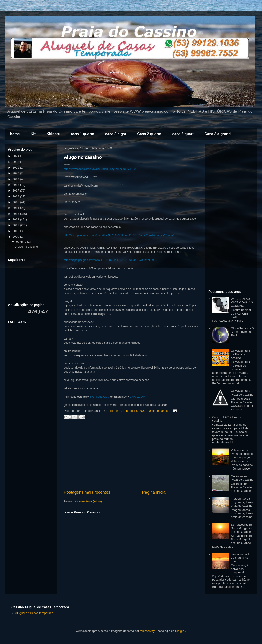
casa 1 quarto (83, 134)
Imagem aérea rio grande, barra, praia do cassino (242, 502)
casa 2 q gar (116, 134)
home (15, 134)
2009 (16, 237)
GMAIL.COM (137, 397)
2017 (16, 191)
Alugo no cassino (83, 157)
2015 (16, 202)
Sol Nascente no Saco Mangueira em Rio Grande (242, 528)
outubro (22, 242)
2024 (16, 156)
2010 (16, 231)
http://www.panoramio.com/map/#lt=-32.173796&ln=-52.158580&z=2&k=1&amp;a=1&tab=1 (119, 235)
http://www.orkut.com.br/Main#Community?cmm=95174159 (100, 169)
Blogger (180, 631)
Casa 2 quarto (149, 134)
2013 (16, 214)
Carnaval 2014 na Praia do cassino (240, 354)
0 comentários (158, 411)
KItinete (53, 134)
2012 (16, 219)
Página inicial (154, 492)
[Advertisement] (131, 455)
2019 (16, 179)
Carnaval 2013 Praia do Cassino (242, 393)
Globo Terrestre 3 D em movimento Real (242, 332)
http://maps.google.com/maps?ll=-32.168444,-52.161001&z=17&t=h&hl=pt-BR (111, 260)
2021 (16, 168)
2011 (16, 225)
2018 (16, 185)
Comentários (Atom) (89, 501)
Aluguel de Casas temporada (34, 613)
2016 (16, 196)
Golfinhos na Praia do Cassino (242, 478)
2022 (16, 162)
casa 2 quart (183, 134)
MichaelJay (147, 631)
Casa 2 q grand (218, 134)
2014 (16, 208)
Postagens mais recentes (87, 492)
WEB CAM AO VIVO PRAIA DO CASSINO (242, 302)
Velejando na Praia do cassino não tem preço (242, 454)
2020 (16, 173)
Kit (33, 134)
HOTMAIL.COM (100, 397)
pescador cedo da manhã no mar (240, 558)
